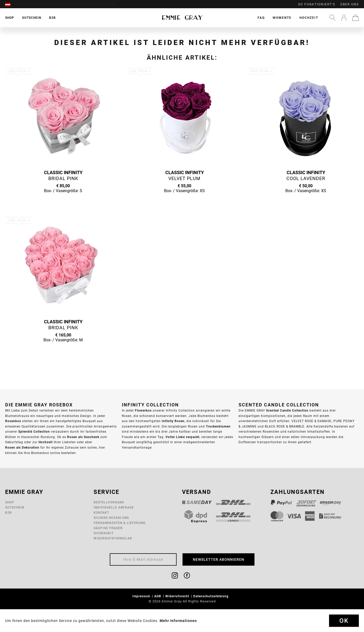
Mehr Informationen (178, 621)
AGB (158, 596)
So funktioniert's (317, 4)
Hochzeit (309, 18)
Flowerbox (143, 410)
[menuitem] (10, 4)
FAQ (261, 18)
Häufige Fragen (108, 528)
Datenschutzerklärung (211, 596)
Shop (10, 502)
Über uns (350, 4)
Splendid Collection (34, 431)
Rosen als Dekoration (22, 447)
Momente (282, 18)
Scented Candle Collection (287, 410)
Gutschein (15, 507)
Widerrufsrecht (178, 596)
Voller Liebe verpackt (183, 437)
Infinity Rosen (173, 421)
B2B (8, 513)
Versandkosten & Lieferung (120, 523)
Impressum (142, 596)
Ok (344, 621)
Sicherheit (104, 533)
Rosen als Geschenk (83, 437)
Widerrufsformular (113, 538)
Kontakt (101, 513)
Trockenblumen (218, 426)
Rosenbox (13, 421)
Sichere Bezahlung (111, 518)
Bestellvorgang (109, 502)
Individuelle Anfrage (114, 507)
